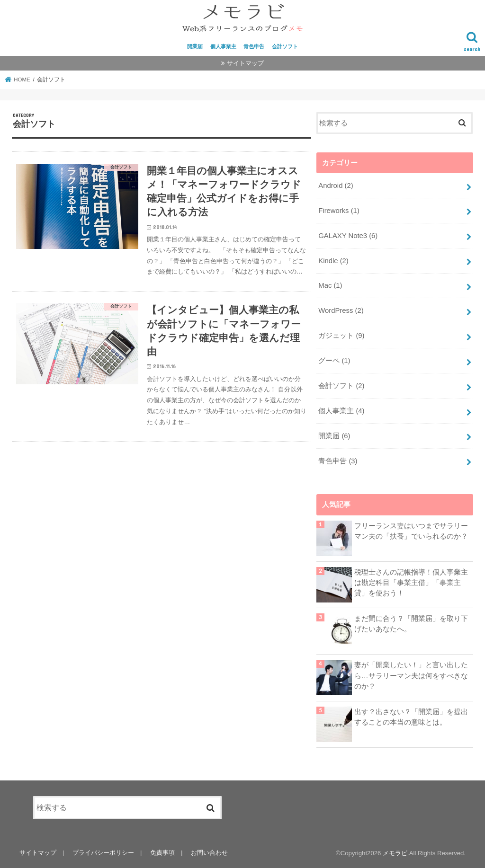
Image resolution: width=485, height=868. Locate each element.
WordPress (341, 310)
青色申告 (254, 46)
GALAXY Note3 (348, 236)
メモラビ (395, 853)
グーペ (334, 361)
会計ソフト (285, 46)
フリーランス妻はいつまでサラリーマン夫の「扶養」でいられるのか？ (411, 531)
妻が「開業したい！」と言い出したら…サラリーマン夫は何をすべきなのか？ (411, 675)
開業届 (195, 46)
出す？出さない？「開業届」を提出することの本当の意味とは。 (411, 717)
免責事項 (162, 853)
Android (336, 186)
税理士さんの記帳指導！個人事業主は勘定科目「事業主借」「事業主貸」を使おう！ (411, 583)
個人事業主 (223, 46)
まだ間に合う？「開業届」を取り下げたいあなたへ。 (411, 624)
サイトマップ (245, 63)
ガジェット (341, 336)
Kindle (333, 261)
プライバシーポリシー (103, 853)
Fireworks (339, 211)
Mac (330, 285)
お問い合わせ (209, 853)
